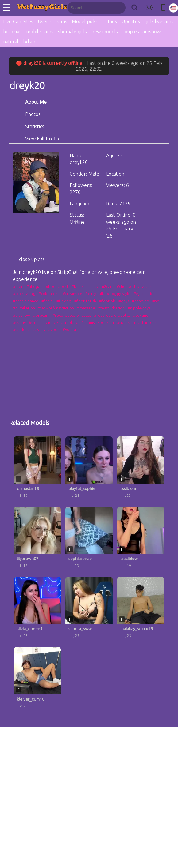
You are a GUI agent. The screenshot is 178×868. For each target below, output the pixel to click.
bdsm (29, 42)
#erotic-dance (26, 301)
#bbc (50, 286)
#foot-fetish (85, 301)
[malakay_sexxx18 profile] (141, 610)
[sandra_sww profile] (89, 610)
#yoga (54, 329)
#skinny (19, 322)
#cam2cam (104, 286)
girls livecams (159, 21)
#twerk (39, 329)
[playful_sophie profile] (89, 469)
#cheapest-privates (134, 286)
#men (18, 286)
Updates (131, 21)
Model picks (85, 21)
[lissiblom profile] (141, 469)
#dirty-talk (95, 294)
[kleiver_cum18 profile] (37, 680)
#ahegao (35, 286)
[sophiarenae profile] (89, 540)
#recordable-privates (72, 315)
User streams (52, 21)
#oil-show (21, 315)
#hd (156, 301)
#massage (86, 308)
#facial (47, 301)
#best (63, 286)
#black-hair (81, 286)
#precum (41, 315)
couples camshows (143, 32)
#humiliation (24, 308)
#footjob (107, 301)
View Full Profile (43, 139)
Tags (112, 21)
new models (105, 32)
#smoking (70, 322)
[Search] (135, 8)
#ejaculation (145, 294)
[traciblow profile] (141, 540)
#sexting (141, 315)
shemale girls (72, 32)
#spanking (126, 322)
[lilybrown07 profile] (37, 540)
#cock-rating (24, 294)
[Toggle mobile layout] (163, 8)
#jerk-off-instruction (56, 308)
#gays (124, 301)
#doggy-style (119, 294)
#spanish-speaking (98, 322)
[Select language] (173, 8)
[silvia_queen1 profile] (37, 610)
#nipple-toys (139, 308)
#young (69, 329)
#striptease (148, 322)
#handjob (141, 301)
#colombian (49, 294)
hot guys (12, 32)
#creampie (72, 294)
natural (11, 42)
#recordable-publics (112, 315)
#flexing (64, 301)
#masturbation (111, 308)
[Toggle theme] (149, 8)
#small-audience (43, 322)
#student (21, 329)
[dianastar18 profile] (37, 469)
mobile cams (40, 32)
